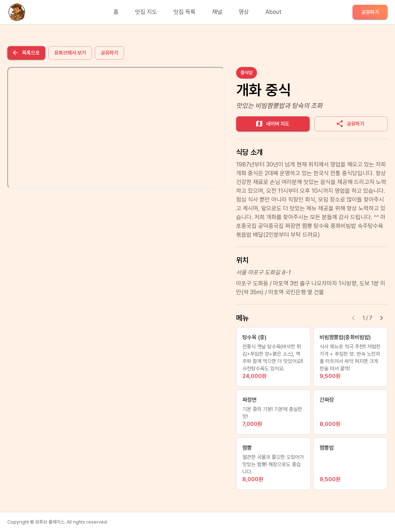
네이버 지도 (272, 124)
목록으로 (26, 53)
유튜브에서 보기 (70, 53)
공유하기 (370, 12)
